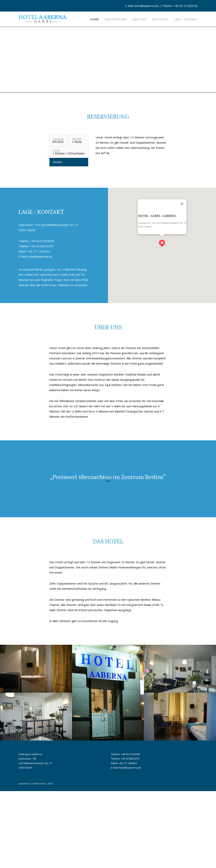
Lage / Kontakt (186, 19)
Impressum (24, 860)
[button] (162, 319)
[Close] (182, 281)
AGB (50, 860)
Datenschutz (39, 860)
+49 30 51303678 (185, 6)
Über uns (139, 19)
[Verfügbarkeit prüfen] (69, 239)
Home (95, 19)
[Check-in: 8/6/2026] (59, 218)
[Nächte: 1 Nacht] (79, 218)
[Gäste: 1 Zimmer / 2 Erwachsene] (69, 229)
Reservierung (116, 19)
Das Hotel (160, 19)
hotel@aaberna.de (147, 6)
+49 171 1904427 (39, 328)
